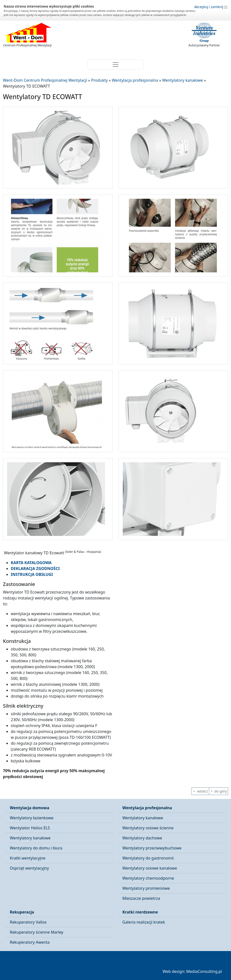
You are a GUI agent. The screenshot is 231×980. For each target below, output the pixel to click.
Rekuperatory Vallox (28, 922)
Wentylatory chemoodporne (148, 878)
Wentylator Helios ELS (30, 828)
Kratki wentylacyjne (28, 858)
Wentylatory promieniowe (146, 888)
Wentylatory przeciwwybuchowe (152, 848)
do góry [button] (219, 791)
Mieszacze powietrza (141, 898)
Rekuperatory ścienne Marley (36, 932)
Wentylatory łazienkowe (32, 818)
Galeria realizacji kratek (144, 922)
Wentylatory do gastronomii (148, 858)
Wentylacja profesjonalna (147, 808)
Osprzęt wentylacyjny (29, 868)
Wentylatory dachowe (142, 838)
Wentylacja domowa (30, 808)
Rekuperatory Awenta (30, 942)
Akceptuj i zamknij (211, 7)
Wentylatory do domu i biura (36, 848)
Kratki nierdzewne (140, 912)
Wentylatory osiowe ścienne (148, 828)
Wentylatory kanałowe (30, 838)
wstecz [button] (200, 791)
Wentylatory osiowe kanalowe (150, 868)
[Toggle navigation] (116, 65)
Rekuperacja (22, 912)
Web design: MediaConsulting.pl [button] (192, 971)
